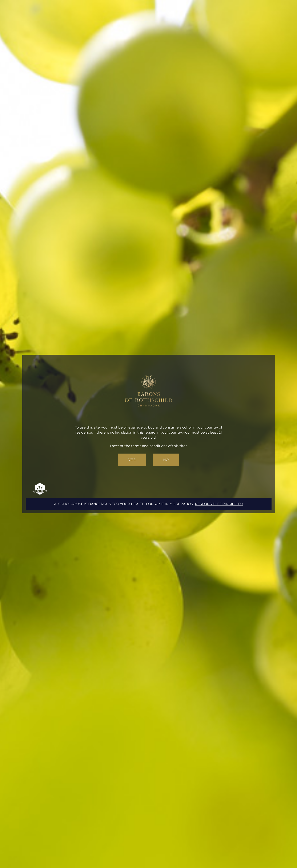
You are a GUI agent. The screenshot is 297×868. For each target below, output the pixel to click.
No (166, 460)
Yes (132, 460)
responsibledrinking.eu (219, 504)
